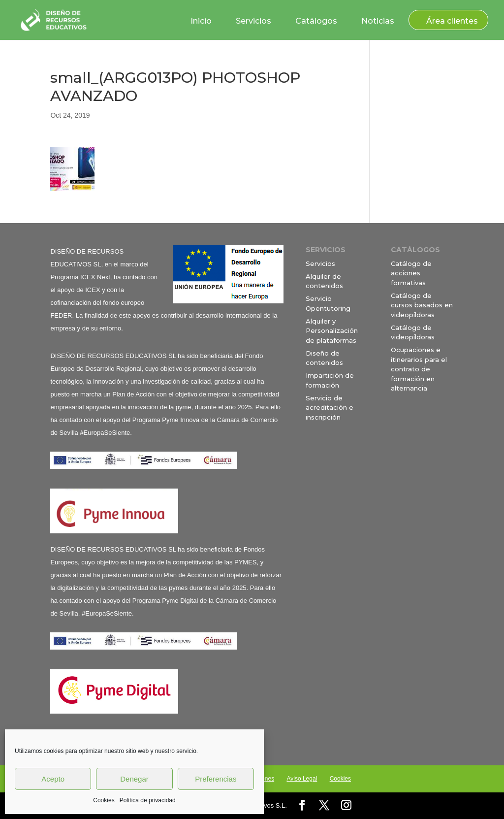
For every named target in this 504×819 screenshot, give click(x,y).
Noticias (378, 21)
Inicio (201, 21)
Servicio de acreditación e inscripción (330, 408)
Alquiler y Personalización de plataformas (332, 331)
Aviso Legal (302, 779)
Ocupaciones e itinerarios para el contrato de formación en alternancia (419, 369)
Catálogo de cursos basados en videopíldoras (422, 305)
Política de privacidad (148, 800)
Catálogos (316, 21)
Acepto (53, 779)
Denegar (134, 779)
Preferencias (216, 779)
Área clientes (452, 21)
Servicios (253, 21)
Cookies (104, 800)
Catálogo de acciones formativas (411, 273)
